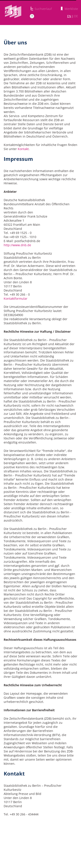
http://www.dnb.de (17, 245)
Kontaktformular (16, 298)
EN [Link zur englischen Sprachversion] (69, 16)
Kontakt (23, 149)
